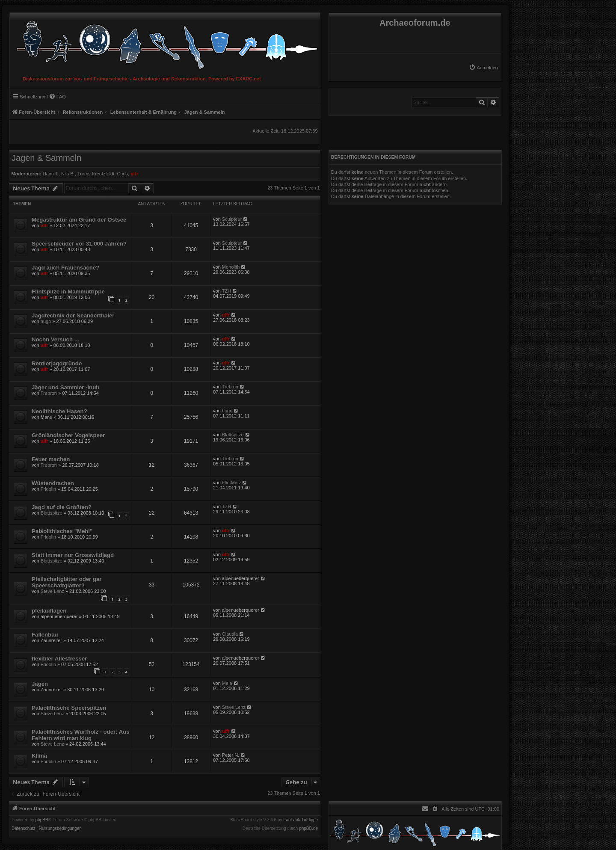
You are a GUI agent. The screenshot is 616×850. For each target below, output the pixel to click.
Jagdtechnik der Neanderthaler (73, 315)
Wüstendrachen (53, 483)
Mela (227, 683)
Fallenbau (45, 635)
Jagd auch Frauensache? (65, 268)
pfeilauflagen (49, 611)
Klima (39, 756)
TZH (227, 291)
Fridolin (48, 489)
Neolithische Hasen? (59, 411)
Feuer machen (51, 459)
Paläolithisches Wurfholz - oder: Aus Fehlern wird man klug (81, 735)
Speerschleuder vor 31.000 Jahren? (79, 244)
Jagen (40, 684)
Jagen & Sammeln (46, 158)
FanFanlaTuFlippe (301, 820)
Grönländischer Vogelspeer (68, 435)
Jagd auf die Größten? (62, 507)
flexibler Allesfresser (59, 659)
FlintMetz (232, 483)
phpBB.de (308, 829)
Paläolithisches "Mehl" (62, 531)
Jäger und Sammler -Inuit (65, 387)
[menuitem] (483, 68)
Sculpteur (232, 219)
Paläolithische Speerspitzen (69, 708)
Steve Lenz (52, 591)
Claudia (230, 634)
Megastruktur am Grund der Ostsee (79, 220)
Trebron (49, 393)
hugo (46, 321)
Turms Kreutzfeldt (96, 174)
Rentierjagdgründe (57, 363)
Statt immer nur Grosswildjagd (73, 555)
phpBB (42, 820)
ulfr (134, 174)
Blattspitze (233, 435)
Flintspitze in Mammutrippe (68, 292)
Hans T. (51, 174)
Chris (122, 174)
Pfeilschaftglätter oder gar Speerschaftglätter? (67, 582)
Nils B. (68, 174)
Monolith (231, 267)
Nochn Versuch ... (55, 339)
